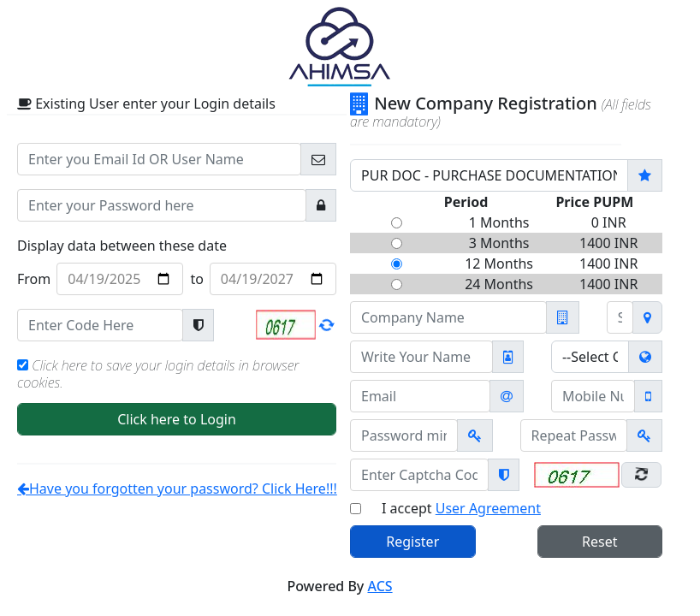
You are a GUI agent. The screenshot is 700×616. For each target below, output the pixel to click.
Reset (599, 542)
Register (412, 542)
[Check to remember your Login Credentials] (23, 365)
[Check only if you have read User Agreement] (356, 509)
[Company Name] (448, 317)
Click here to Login (177, 419)
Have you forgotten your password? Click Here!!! (177, 489)
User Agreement (488, 508)
